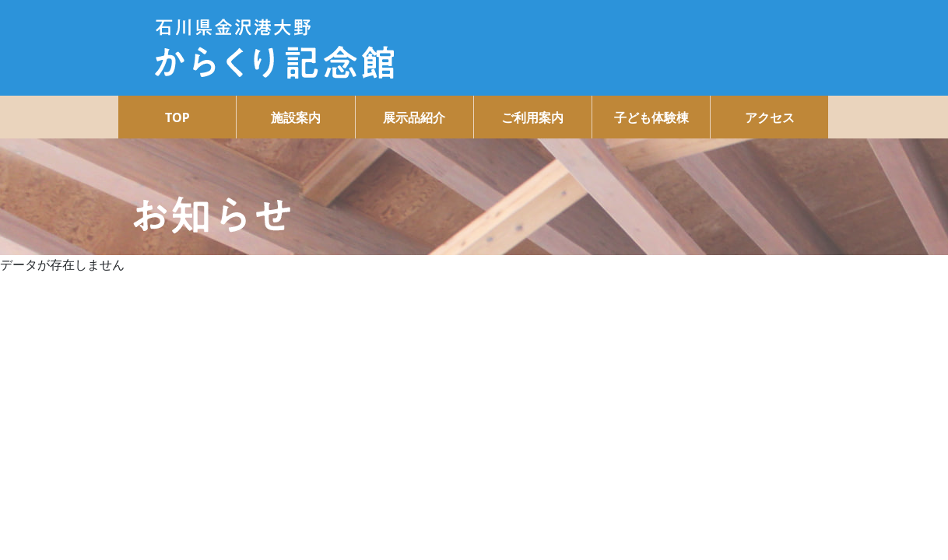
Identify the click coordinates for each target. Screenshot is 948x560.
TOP (177, 117)
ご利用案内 (532, 117)
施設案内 (296, 117)
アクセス (770, 117)
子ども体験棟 (651, 117)
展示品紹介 (414, 117)
